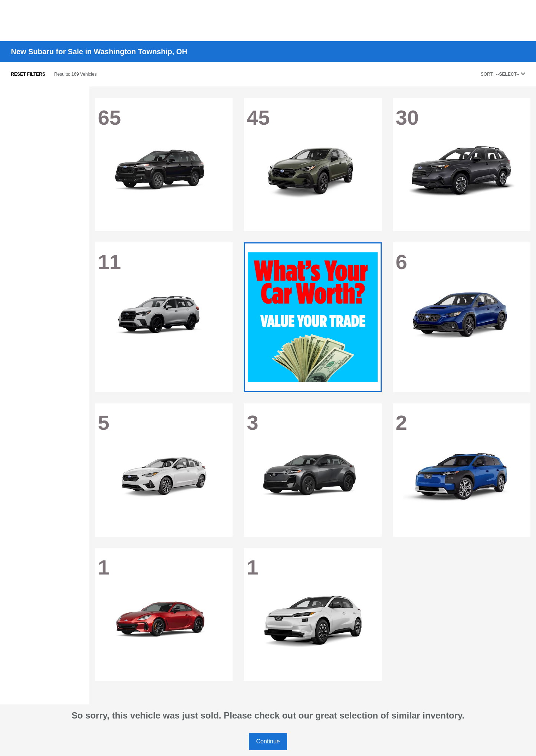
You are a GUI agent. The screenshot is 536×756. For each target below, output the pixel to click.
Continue (268, 741)
